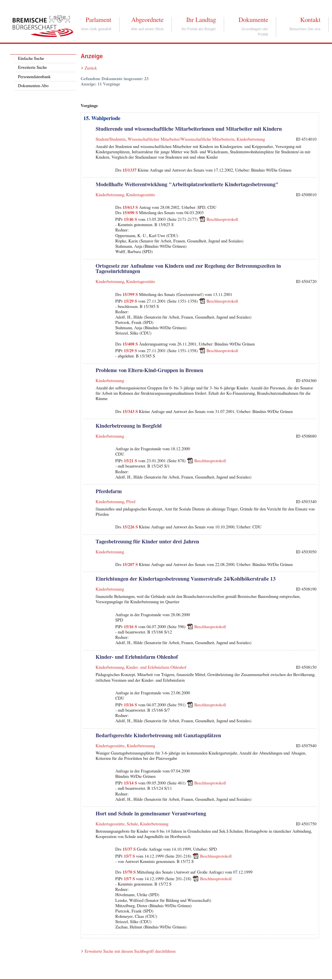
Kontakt (310, 20)
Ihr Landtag (201, 20)
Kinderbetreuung (251, 140)
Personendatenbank (34, 77)
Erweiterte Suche (32, 68)
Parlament (98, 20)
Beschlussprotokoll (222, 220)
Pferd (131, 502)
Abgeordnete (147, 20)
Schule (132, 824)
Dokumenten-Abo (33, 86)
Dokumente (253, 20)
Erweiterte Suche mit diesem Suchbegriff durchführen (130, 952)
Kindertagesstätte (141, 195)
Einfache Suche (31, 59)
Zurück (91, 68)
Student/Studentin (111, 140)
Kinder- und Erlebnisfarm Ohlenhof (156, 668)
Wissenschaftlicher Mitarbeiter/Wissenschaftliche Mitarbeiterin (181, 140)
